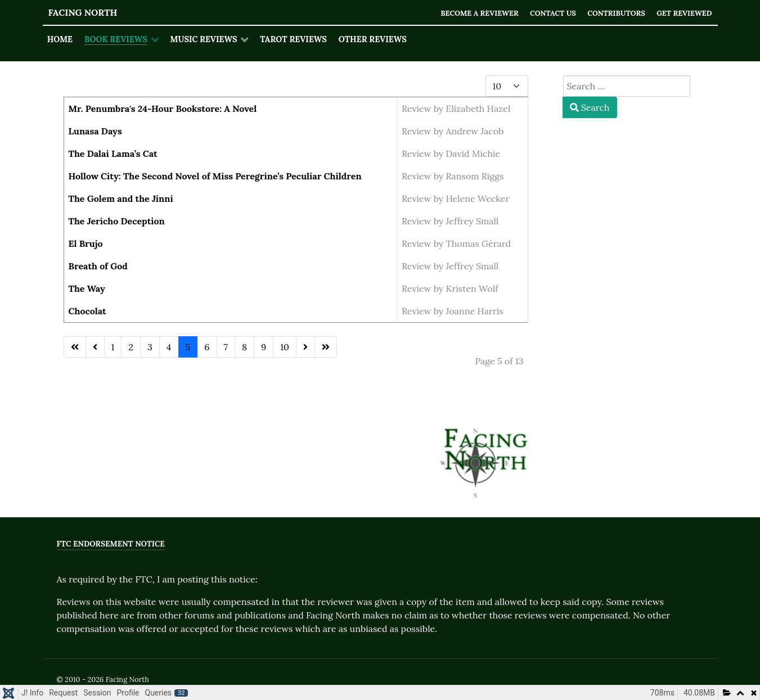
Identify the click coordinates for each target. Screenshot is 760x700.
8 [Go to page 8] (244, 347)
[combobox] (627, 86)
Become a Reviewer (479, 13)
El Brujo (86, 243)
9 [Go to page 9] (264, 347)
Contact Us (552, 13)
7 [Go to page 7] (226, 347)
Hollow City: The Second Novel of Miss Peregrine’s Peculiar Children (215, 176)
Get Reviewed (684, 13)
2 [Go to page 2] (131, 347)
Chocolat (87, 311)
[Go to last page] (326, 347)
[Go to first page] (75, 347)
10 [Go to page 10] (285, 347)
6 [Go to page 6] (207, 347)
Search (590, 107)
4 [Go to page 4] (169, 347)
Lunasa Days (95, 131)
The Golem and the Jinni (121, 198)
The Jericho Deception (117, 221)
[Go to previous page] (95, 347)
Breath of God (98, 266)
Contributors (616, 13)
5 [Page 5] (188, 347)
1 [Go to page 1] (113, 347)
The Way (87, 288)
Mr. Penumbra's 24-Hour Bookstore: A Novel (163, 109)
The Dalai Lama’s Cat (113, 153)
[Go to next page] (305, 347)
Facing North (83, 12)
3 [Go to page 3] (150, 347)
